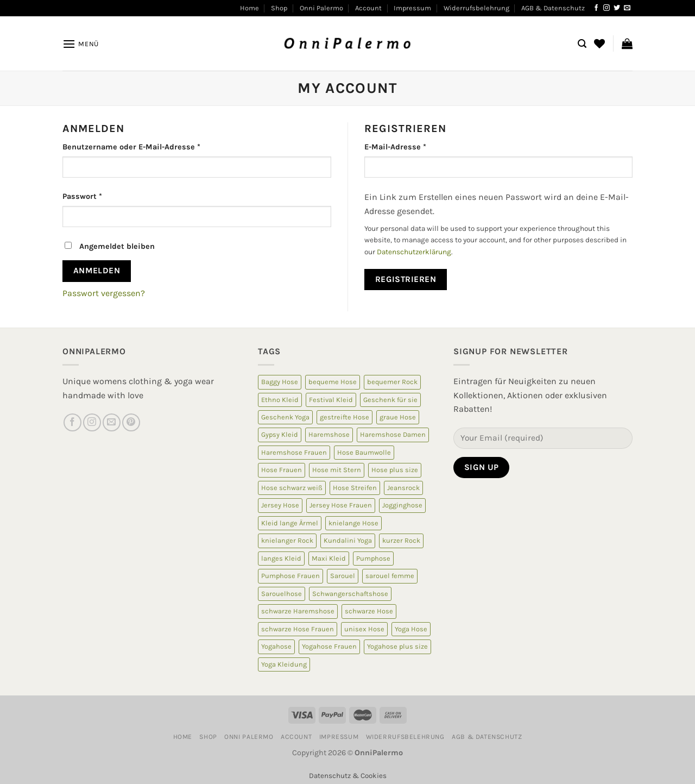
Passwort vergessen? (104, 293)
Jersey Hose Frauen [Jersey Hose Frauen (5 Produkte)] (341, 505)
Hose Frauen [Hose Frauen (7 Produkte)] (282, 470)
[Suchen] (582, 44)
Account (368, 8)
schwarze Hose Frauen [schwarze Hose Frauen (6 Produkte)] (298, 629)
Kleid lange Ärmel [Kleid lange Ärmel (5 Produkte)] (290, 523)
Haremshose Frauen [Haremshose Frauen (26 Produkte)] (294, 452)
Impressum (412, 8)
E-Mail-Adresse (395, 147)
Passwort (82, 196)
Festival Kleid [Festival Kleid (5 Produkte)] (331, 400)
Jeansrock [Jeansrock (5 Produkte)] (403, 488)
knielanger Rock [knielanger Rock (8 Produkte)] (287, 540)
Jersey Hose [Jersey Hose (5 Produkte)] (280, 505)
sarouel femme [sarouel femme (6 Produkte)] (390, 576)
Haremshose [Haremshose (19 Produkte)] (329, 434)
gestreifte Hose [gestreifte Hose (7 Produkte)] (345, 417)
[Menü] (81, 44)
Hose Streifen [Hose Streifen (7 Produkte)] (355, 488)
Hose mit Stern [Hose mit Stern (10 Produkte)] (337, 470)
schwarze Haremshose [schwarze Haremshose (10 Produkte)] (298, 611)
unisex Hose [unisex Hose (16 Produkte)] (364, 629)
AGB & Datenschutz (553, 8)
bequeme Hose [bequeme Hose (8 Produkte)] (333, 382)
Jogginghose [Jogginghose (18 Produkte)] (402, 505)
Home (249, 8)
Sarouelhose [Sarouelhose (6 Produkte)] (282, 594)
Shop (279, 8)
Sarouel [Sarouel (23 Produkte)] (343, 576)
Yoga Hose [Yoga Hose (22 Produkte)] (411, 629)
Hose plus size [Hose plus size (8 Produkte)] (395, 470)
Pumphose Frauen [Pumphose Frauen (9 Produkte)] (290, 576)
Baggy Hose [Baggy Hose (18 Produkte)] (280, 382)
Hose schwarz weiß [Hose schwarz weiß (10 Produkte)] (292, 488)
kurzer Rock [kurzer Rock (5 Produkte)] (401, 540)
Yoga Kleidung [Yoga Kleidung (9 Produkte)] (284, 664)
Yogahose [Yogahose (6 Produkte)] (276, 646)
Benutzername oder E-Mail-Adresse (131, 147)
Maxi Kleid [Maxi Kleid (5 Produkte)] (329, 558)
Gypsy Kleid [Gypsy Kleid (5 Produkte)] (280, 434)
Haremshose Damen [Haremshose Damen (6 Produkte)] (393, 434)
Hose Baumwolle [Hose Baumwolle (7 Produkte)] (364, 452)
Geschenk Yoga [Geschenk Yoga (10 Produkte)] (285, 417)
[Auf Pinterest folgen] (131, 422)
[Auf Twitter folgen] (617, 8)
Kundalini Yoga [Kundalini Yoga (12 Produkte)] (348, 540)
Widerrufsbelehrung (476, 8)
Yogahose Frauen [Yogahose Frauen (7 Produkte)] (329, 646)
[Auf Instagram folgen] (606, 8)
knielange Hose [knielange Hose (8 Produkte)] (353, 523)
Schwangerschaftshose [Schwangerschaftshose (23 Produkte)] (350, 594)
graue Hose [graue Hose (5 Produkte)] (398, 417)
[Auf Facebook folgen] (596, 8)
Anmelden (97, 271)
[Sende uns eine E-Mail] (627, 8)
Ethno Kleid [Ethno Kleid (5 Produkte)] (280, 400)
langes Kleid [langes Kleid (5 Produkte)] (281, 558)
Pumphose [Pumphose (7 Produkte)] (373, 558)
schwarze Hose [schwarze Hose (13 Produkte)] (369, 611)
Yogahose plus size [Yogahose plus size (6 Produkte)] (397, 646)
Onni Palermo (321, 8)
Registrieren (406, 279)
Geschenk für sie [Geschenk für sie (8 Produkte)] (390, 400)
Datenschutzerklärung (414, 252)
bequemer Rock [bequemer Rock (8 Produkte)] (392, 382)
